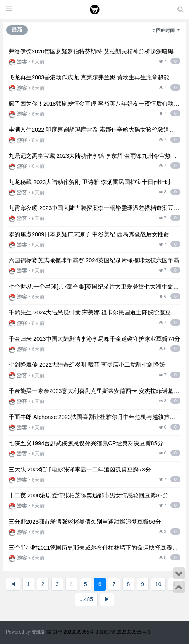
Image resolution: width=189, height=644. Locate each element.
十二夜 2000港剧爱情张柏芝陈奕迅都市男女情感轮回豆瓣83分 (88, 495)
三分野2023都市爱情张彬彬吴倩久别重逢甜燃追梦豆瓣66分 (85, 522)
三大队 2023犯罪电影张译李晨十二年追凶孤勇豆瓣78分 (80, 470)
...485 (86, 599)
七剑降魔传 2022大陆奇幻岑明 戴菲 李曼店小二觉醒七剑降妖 (87, 365)
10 (158, 584)
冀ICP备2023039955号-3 (73, 632)
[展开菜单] (9, 9)
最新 (17, 30)
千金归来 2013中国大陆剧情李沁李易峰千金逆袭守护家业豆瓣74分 (94, 339)
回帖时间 (166, 31)
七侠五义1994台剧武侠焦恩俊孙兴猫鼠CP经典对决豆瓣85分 (86, 443)
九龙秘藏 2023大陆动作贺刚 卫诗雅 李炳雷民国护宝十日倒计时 (90, 182)
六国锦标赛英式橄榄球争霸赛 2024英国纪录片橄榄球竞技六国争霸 (94, 260)
